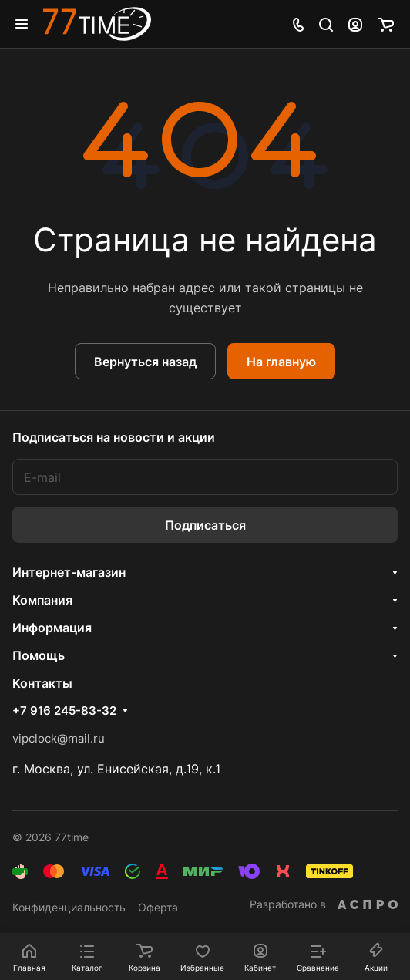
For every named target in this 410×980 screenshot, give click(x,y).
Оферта (158, 907)
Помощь (39, 655)
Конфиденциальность (69, 907)
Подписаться (205, 525)
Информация (52, 628)
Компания (42, 600)
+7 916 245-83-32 (64, 711)
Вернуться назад (145, 362)
